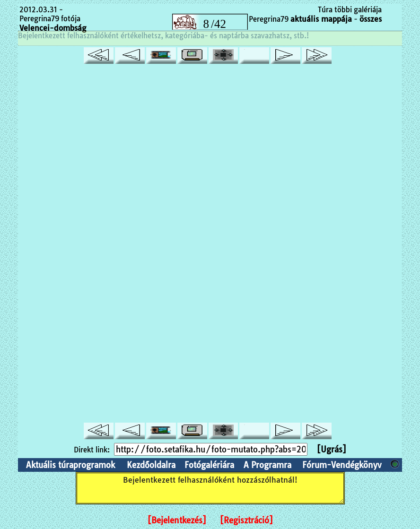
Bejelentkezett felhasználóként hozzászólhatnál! (210, 488)
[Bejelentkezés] (177, 520)
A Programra (267, 465)
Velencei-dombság (53, 28)
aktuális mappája (321, 19)
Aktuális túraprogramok (70, 465)
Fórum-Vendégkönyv (342, 465)
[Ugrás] (332, 449)
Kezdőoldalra (151, 465)
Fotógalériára (209, 465)
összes (371, 19)
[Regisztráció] (246, 520)
